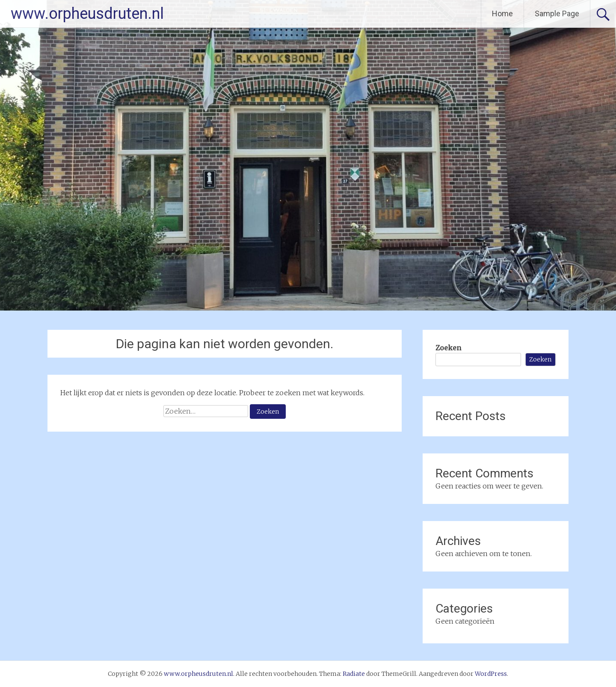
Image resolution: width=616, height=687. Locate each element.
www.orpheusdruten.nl (87, 14)
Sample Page (557, 13)
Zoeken (448, 348)
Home (502, 13)
